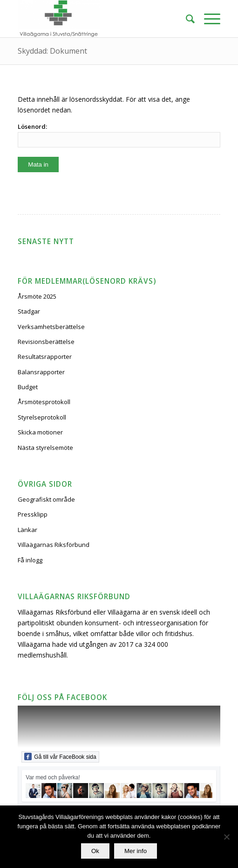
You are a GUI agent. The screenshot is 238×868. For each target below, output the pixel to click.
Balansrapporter (41, 372)
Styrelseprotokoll (42, 417)
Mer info (136, 851)
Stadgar (29, 311)
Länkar (27, 530)
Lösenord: (119, 135)
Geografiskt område (46, 499)
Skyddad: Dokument (52, 51)
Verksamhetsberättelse (51, 327)
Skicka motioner (40, 432)
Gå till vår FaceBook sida (60, 756)
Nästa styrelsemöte (45, 448)
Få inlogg (30, 560)
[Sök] (186, 19)
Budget (28, 387)
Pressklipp (33, 514)
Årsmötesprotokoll (44, 402)
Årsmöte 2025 (37, 296)
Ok (95, 851)
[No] (226, 837)
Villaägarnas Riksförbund (54, 545)
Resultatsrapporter (45, 357)
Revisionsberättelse (46, 342)
